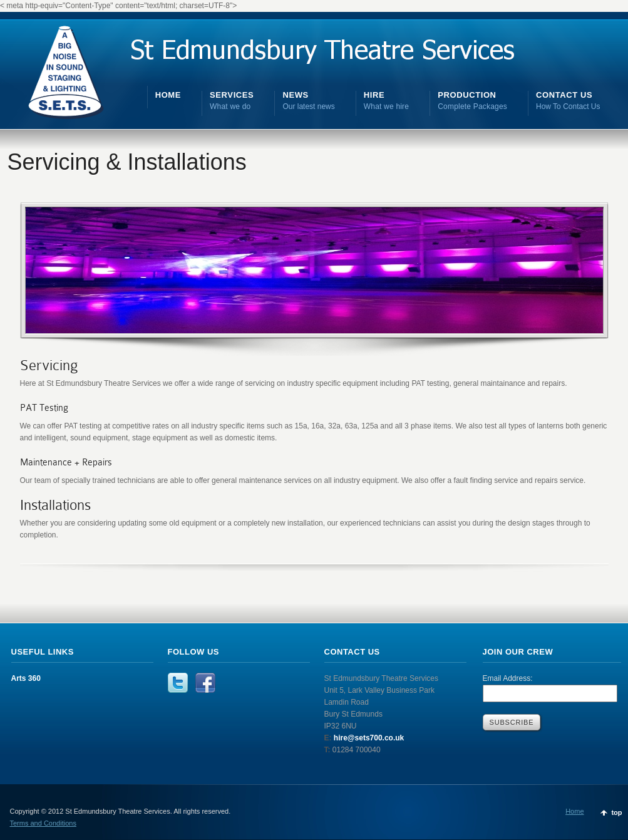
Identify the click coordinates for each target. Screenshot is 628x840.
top (616, 812)
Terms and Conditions (43, 823)
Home (574, 811)
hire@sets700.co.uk (368, 738)
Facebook (205, 683)
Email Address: (508, 678)
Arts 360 (26, 678)
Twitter (178, 683)
